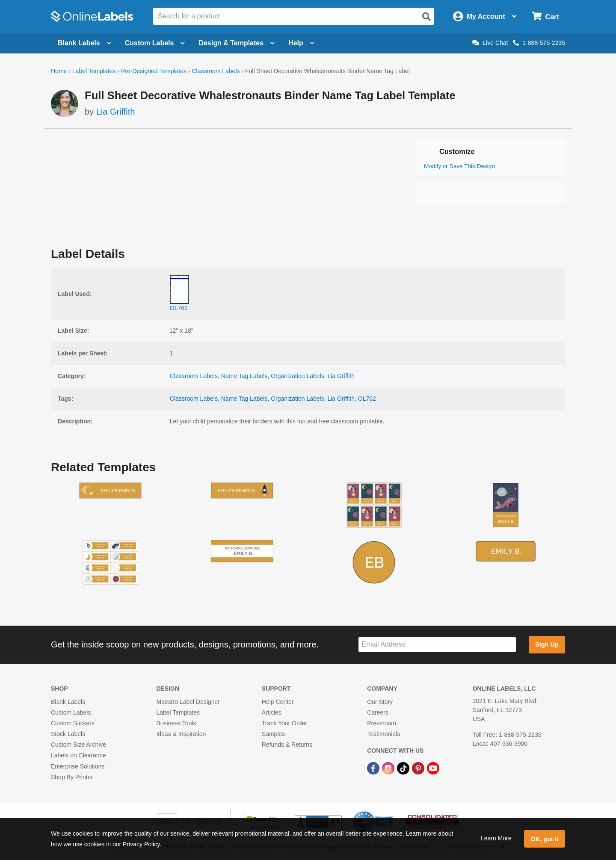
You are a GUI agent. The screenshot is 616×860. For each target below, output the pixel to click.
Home (59, 71)
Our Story (380, 702)
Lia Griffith (116, 112)
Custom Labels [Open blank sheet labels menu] (155, 43)
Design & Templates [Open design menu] (237, 43)
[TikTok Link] (404, 768)
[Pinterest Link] (419, 768)
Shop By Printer (72, 777)
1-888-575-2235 (539, 43)
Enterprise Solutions (78, 766)
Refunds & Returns (287, 745)
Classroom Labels (216, 71)
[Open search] (426, 17)
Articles (272, 712)
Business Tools (176, 723)
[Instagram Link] (389, 768)
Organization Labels (298, 376)
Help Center (278, 702)
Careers (378, 712)
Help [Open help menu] (301, 43)
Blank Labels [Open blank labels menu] (84, 43)
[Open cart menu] (545, 16)
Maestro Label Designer (188, 702)
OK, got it (545, 839)
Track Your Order (284, 723)
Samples (273, 734)
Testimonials (384, 734)
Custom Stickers (73, 723)
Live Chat (490, 43)
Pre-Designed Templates (154, 71)
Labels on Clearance (78, 755)
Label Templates (94, 71)
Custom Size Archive (78, 745)
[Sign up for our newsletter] (437, 645)
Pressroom (382, 723)
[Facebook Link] (374, 768)
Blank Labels (68, 702)
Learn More (496, 838)
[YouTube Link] (433, 768)
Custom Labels (71, 712)
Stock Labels (68, 734)
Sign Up (547, 644)
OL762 (367, 399)
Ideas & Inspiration (181, 734)
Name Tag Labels (244, 376)
